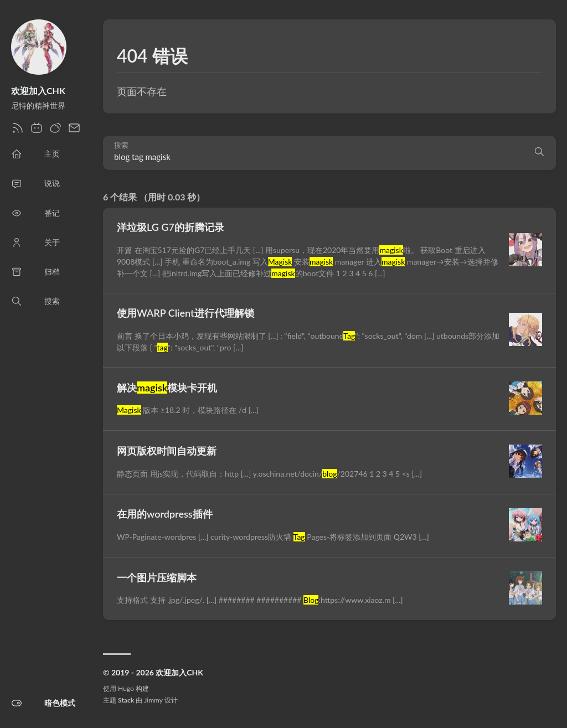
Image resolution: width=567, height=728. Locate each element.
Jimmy (153, 700)
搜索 (121, 145)
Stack (126, 700)
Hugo (126, 688)
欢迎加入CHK (38, 91)
